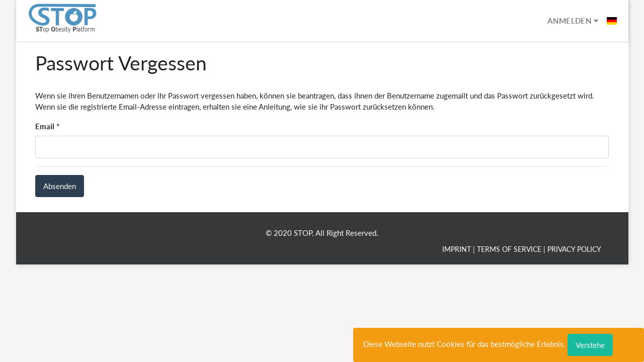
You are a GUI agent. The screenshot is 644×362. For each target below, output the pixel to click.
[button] (612, 21)
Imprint (457, 249)
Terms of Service (509, 249)
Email (45, 126)
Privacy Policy (574, 249)
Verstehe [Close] (590, 345)
